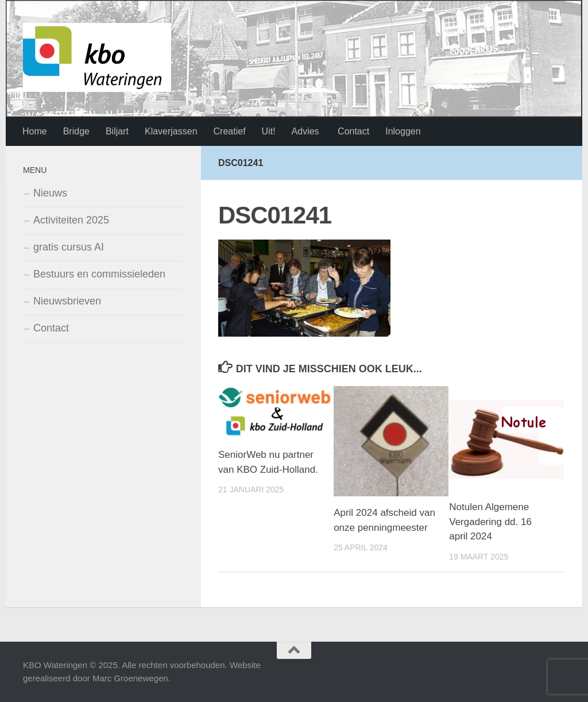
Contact (353, 131)
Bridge (76, 131)
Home (35, 131)
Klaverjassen (171, 131)
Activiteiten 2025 (71, 220)
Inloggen (403, 131)
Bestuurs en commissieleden (99, 274)
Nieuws (50, 193)
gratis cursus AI (69, 247)
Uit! (269, 131)
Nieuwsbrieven (67, 301)
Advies (305, 131)
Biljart (117, 131)
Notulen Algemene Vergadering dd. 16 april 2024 (490, 522)
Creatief (230, 131)
